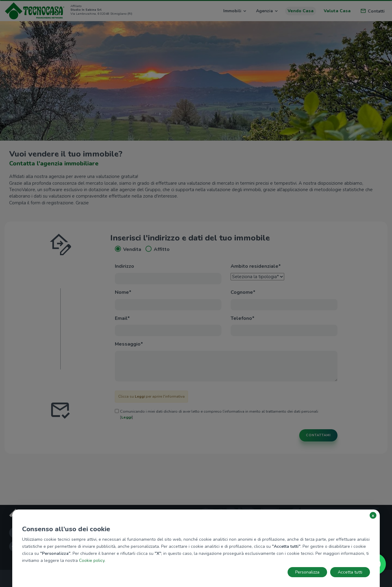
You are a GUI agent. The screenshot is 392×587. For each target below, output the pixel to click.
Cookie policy (92, 560)
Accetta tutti (350, 572)
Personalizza (307, 572)
